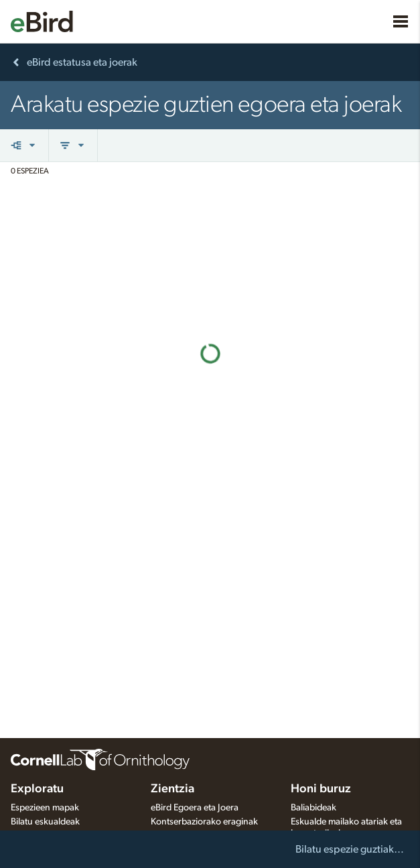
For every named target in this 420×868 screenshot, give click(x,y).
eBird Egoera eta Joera (195, 808)
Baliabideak (313, 808)
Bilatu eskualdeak (45, 822)
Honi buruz (321, 789)
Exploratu (37, 789)
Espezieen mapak (45, 808)
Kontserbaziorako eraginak (204, 822)
